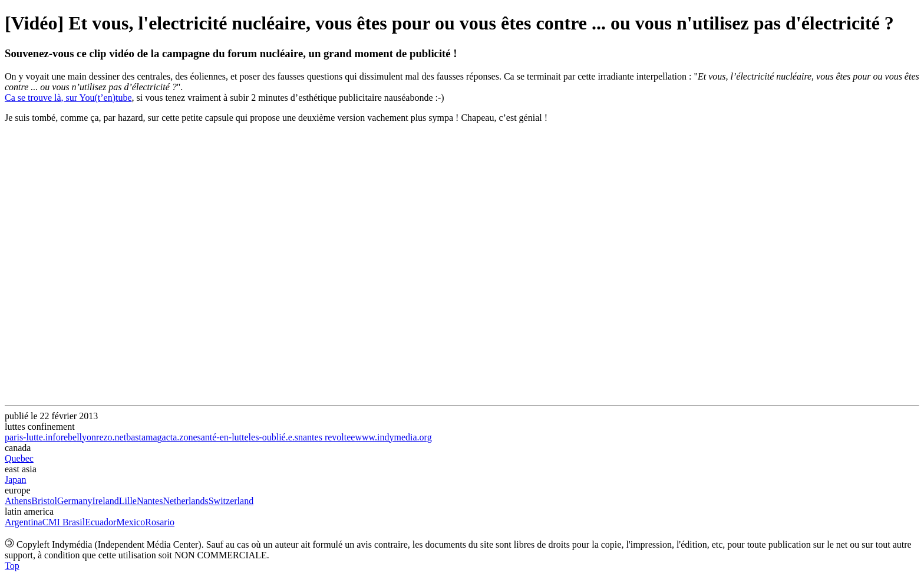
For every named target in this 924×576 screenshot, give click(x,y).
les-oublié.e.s (273, 437)
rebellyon (78, 437)
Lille (128, 501)
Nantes (150, 501)
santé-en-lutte (223, 437)
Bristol (44, 501)
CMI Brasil (64, 522)
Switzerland (231, 501)
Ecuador (100, 522)
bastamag (144, 437)
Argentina (24, 522)
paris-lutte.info (33, 437)
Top (12, 566)
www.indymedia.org (393, 437)
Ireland (105, 501)
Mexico (131, 522)
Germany (75, 501)
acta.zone (180, 437)
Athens (18, 501)
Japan (15, 480)
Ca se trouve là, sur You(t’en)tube (68, 98)
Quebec (19, 458)
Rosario (160, 522)
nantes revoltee (326, 437)
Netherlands (185, 501)
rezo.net (111, 437)
